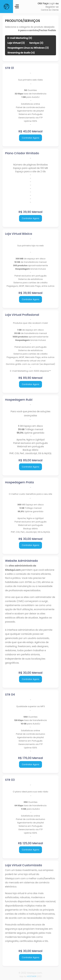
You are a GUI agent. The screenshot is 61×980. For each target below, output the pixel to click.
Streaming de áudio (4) (21, 53)
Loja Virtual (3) (16, 43)
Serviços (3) (36, 43)
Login (52, 3)
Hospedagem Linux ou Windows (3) (28, 48)
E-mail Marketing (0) (20, 38)
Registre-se (52, 7)
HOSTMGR (32, 976)
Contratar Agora (30, 138)
